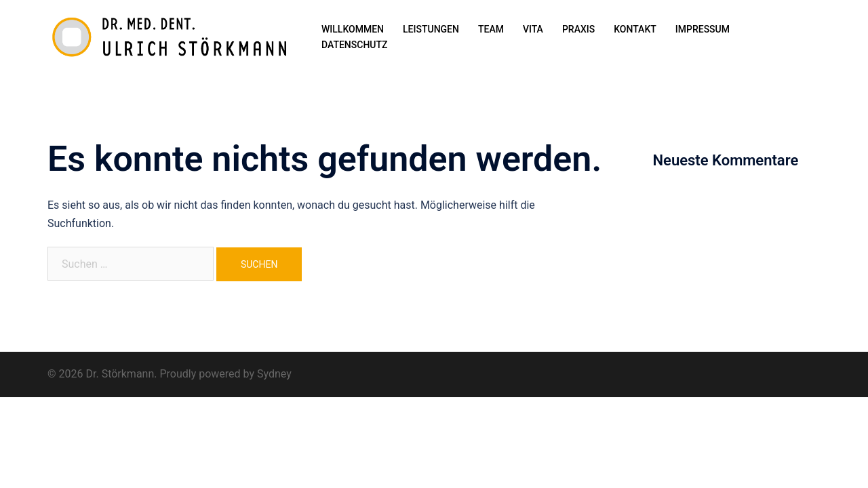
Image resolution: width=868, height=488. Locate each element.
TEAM (491, 29)
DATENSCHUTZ (354, 45)
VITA (533, 29)
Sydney (274, 374)
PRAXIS (578, 29)
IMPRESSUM (703, 29)
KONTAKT (635, 29)
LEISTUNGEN (431, 29)
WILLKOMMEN (353, 29)
